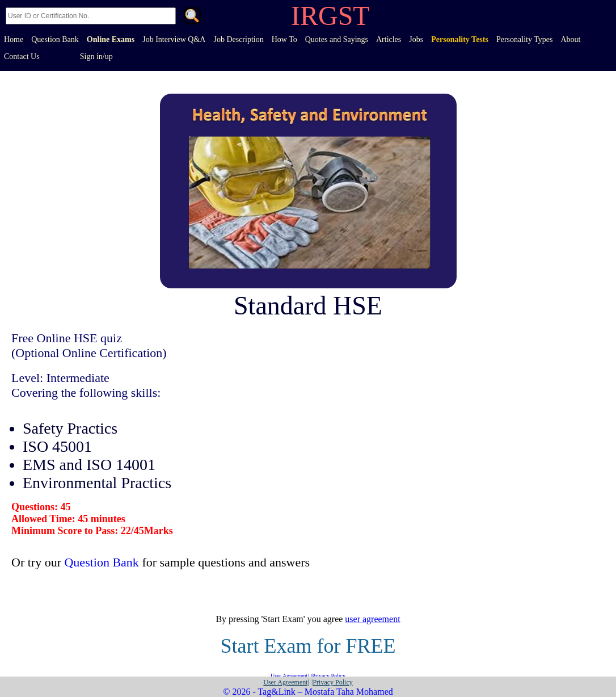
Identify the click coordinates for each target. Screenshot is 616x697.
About (570, 39)
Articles (389, 39)
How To (284, 39)
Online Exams (111, 39)
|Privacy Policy (328, 676)
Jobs (416, 39)
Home (14, 39)
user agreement (372, 619)
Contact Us (22, 56)
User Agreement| (290, 676)
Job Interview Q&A (174, 39)
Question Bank (55, 39)
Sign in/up (96, 56)
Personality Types (524, 39)
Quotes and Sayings (337, 39)
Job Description (238, 39)
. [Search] (192, 17)
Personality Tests (460, 39)
